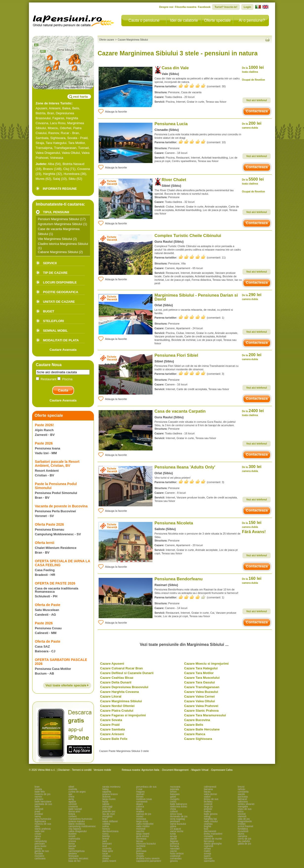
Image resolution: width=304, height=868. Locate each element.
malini (207, 851)
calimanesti (210, 787)
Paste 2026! (44, 425)
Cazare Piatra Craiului (117, 711)
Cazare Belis (194, 725)
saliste (106, 804)
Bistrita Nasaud (73, 164)
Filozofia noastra (185, 7)
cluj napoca (75, 829)
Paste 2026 (44, 443)
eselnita (73, 789)
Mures (40, 179)
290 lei (252, 296)
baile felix (40, 792)
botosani (107, 844)
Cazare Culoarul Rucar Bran (121, 668)
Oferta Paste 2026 (49, 524)
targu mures (109, 799)
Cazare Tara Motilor (199, 673)
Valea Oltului (71, 153)
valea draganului (77, 831)
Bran (51, 113)
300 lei (252, 468)
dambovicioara (110, 831)
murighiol (107, 816)
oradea (140, 811)
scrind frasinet (245, 826)
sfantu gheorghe (213, 844)
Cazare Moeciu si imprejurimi (206, 664)
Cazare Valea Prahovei (201, 706)
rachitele (141, 846)
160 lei (252, 580)
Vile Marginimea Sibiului (55, 239)
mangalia (243, 807)
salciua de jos (144, 814)
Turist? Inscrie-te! (226, 7)
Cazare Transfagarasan (202, 687)
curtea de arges (77, 792)
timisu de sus (211, 799)
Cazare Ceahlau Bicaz (117, 678)
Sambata (42, 138)
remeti (72, 836)
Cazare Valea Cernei (199, 696)
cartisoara (40, 858)
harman (208, 858)
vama (38, 816)
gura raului (40, 846)
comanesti (142, 802)
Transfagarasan (65, 148)
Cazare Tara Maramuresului (205, 715)
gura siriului (142, 836)
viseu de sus (245, 809)
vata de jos (244, 819)
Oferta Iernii (45, 543)
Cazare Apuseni (112, 664)
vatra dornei (210, 794)
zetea (173, 826)
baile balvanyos (179, 804)
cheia (71, 797)
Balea (66, 108)
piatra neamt (109, 861)
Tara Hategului (56, 143)
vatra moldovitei (145, 824)
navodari (175, 849)
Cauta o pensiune (144, 20)
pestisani (175, 821)
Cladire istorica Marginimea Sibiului (63, 244)
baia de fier (75, 861)
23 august (175, 829)
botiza (72, 814)
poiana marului (77, 821)
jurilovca (175, 844)
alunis (241, 834)
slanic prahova (43, 829)
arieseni (39, 799)
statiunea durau (179, 807)
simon (173, 792)
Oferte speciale (217, 20)
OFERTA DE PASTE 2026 (55, 583)
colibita (106, 824)
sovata (38, 789)
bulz (206, 829)
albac (38, 839)
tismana (174, 846)
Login (247, 7)
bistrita (106, 836)
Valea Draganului (48, 153)
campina (242, 836)
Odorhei (65, 128)
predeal (39, 814)
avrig (71, 799)
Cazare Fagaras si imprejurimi (123, 715)
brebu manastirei (213, 834)
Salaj (56, 179)
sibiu (37, 826)
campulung (41, 841)
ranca (38, 836)
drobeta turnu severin (148, 858)
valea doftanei (110, 821)
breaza (38, 849)
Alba (51, 164)
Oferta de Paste (48, 605)
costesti (208, 804)
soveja (207, 854)
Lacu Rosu (58, 123)
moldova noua (144, 799)
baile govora (211, 814)
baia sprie (108, 851)
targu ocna (142, 821)
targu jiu (208, 807)
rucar (105, 854)
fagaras (174, 841)
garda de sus (42, 851)
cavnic (174, 851)
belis (37, 807)
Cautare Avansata (63, 350)
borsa (72, 844)
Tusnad (83, 148)
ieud (105, 846)
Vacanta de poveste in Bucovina (61, 506)
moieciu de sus (43, 824)
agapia (72, 802)
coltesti (174, 811)
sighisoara (40, 821)
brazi (105, 819)
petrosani (40, 844)
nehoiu (241, 789)
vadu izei (39, 831)
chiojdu (140, 856)
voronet (73, 804)
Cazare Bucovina (197, 720)
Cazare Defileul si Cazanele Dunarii (127, 673)
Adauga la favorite (112, 111)
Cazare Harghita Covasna (119, 692)
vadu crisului (211, 821)
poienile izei (109, 811)
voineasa (141, 819)
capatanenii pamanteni (149, 861)
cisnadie (208, 836)
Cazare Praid (110, 725)
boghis (207, 826)
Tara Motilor (76, 143)
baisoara (175, 794)
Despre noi (166, 7)
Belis (76, 108)
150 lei (252, 524)
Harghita (49, 174)
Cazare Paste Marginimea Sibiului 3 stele (124, 751)
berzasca (209, 841)
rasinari (140, 794)
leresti (106, 839)
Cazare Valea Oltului (199, 701)
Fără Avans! (254, 532)
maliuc (207, 811)
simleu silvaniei (246, 804)
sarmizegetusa (76, 851)
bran (37, 787)
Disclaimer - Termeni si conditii (75, 770)
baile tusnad (75, 809)
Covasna (83, 169)
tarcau (140, 841)
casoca (140, 807)
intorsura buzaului (146, 844)
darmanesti (210, 831)
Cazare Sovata (111, 720)
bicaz (139, 809)
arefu (139, 849)
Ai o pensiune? (252, 20)
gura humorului (43, 819)
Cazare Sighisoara (198, 739)
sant (105, 841)
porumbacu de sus (146, 787)
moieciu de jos (43, 794)
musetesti (243, 831)
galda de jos (244, 844)
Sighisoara (58, 138)
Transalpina (44, 148)
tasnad (72, 846)
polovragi (107, 807)
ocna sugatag (177, 819)
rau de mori (109, 814)
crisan (38, 834)
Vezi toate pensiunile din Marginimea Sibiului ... (184, 645)
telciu (241, 811)
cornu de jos (244, 839)
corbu (173, 802)
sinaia (106, 858)
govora (174, 861)
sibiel (71, 787)
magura (140, 792)
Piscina (65, 379)
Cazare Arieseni (112, 734)
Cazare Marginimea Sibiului (121, 701)
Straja (40, 143)
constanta (243, 792)
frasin (71, 849)
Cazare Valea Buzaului (201, 692)
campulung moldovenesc (82, 826)
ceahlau (208, 824)
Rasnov (54, 133)
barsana (208, 789)
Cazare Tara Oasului (199, 682)
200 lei (252, 125)
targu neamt (143, 834)
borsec (140, 797)
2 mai (139, 789)
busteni (72, 834)
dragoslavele (245, 821)
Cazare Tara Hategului (201, 668)
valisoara (243, 802)
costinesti (175, 856)
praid (37, 811)
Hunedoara (71, 174)
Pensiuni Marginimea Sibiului (58, 219)
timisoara (74, 856)
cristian (242, 824)
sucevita (107, 849)
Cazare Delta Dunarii (116, 682)
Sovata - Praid (77, 138)
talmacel (242, 799)
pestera (73, 854)
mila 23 (106, 809)
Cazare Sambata (112, 729)
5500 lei (253, 181)
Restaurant (47, 379)
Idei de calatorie (184, 20)
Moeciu (53, 128)
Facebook (204, 7)
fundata (39, 854)
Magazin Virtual (200, 770)
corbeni (73, 816)
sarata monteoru (111, 787)
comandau (176, 858)
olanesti (242, 816)
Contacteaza (257, 111)
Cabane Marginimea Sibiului (58, 252)
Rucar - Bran (70, 133)
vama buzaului (178, 824)
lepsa (105, 802)
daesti (173, 839)
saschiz (140, 831)
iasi (70, 794)
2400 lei (253, 412)
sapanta (107, 792)
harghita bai (210, 819)
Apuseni (41, 108)
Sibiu (72, 179)
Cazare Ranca (195, 734)
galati (173, 797)
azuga (173, 836)
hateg (105, 789)
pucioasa (243, 797)
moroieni (39, 856)
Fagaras (58, 118)
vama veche (177, 831)
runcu (105, 834)
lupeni (207, 856)
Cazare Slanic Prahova (201, 711)
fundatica (243, 829)
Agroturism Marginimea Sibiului (60, 224)
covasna (73, 807)
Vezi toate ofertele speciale (67, 685)
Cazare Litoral (111, 696)
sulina (106, 826)
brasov (140, 854)
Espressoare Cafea (222, 770)
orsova (72, 841)
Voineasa (57, 158)
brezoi (241, 787)
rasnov (38, 797)
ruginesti (209, 846)
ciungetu (175, 799)
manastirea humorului (80, 819)
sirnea (207, 849)
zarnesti (39, 809)
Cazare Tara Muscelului (202, 678)
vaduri (207, 797)
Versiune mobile (102, 770)
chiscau (107, 856)
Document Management (175, 770)
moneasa (141, 839)
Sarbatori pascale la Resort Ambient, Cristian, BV (57, 464)
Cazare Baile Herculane (202, 729)
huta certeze (177, 854)
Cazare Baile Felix (114, 739)
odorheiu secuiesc (78, 858)
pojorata (174, 789)
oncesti (242, 814)
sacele (241, 794)
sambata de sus (43, 804)
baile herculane (43, 802)
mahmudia (74, 839)
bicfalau (208, 802)
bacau (207, 792)
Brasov (48, 169)
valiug (207, 816)
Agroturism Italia (150, 770)
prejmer (208, 809)
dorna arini (74, 811)
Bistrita (41, 113)
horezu (106, 829)
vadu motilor (143, 826)
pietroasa (141, 851)
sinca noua (176, 814)
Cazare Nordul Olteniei (117, 706)
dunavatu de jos (179, 816)
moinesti (141, 829)
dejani (140, 804)
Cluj (66, 169)
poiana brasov (110, 794)
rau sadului (244, 841)
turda (173, 834)
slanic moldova (77, 824)
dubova (106, 797)
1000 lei (253, 69)
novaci (140, 816)
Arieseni (55, 108)
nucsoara (175, 787)
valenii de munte (213, 839)
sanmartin (209, 861)
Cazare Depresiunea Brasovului (124, 687)
